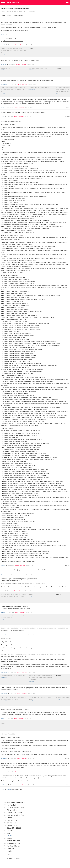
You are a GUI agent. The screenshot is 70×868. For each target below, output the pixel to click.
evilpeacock (31, 681)
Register (9, 790)
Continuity (4, 634)
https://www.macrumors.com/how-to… (12, 41)
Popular (15, 16)
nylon (2, 34)
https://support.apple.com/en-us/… (11, 121)
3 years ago (11, 45)
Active (21, 16)
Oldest (3, 16)
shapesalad (4, 672)
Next (9, 854)
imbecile (3, 45)
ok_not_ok (4, 65)
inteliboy (3, 70)
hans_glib (58, 699)
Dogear (28, 45)
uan (57, 93)
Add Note (31, 48)
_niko (2, 116)
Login (3, 790)
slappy (3, 591)
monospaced (4, 54)
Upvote (17, 45)
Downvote (22, 45)
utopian (3, 612)
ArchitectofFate (32, 70)
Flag (6, 34)
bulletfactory (4, 785)
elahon (3, 108)
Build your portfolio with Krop (20, 8)
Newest (9, 16)
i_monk (3, 93)
